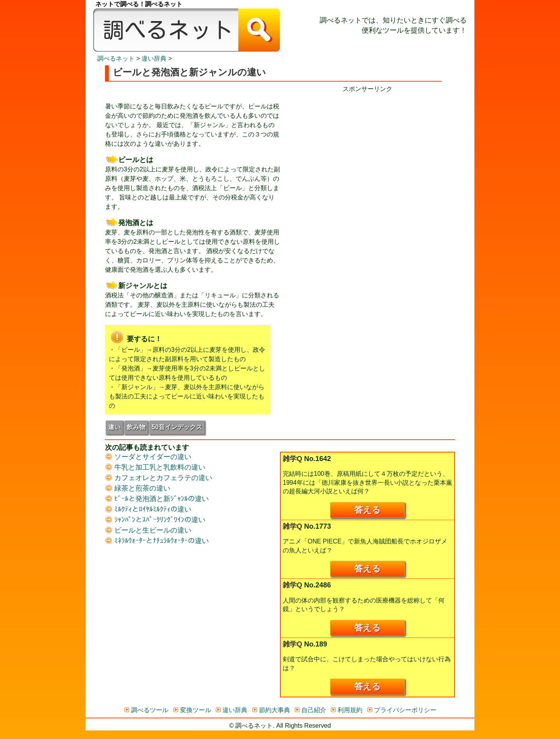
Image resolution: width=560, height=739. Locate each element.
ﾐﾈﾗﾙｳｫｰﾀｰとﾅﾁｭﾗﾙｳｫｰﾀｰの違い (157, 541)
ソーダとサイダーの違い (148, 457)
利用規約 (346, 710)
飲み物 (136, 427)
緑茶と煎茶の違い (138, 488)
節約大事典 (271, 710)
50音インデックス (177, 427)
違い (114, 427)
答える (367, 510)
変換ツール (192, 710)
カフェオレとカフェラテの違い (159, 478)
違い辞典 (154, 59)
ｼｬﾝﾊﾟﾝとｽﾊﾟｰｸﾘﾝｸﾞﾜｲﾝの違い (155, 520)
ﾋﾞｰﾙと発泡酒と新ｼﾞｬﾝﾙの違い (157, 499)
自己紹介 (310, 710)
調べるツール (146, 710)
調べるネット (116, 59)
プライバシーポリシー (402, 710)
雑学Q (292, 459)
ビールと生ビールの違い (148, 530)
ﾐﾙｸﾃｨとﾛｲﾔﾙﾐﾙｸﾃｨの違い (148, 509)
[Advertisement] (367, 148)
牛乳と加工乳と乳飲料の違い (155, 467)
